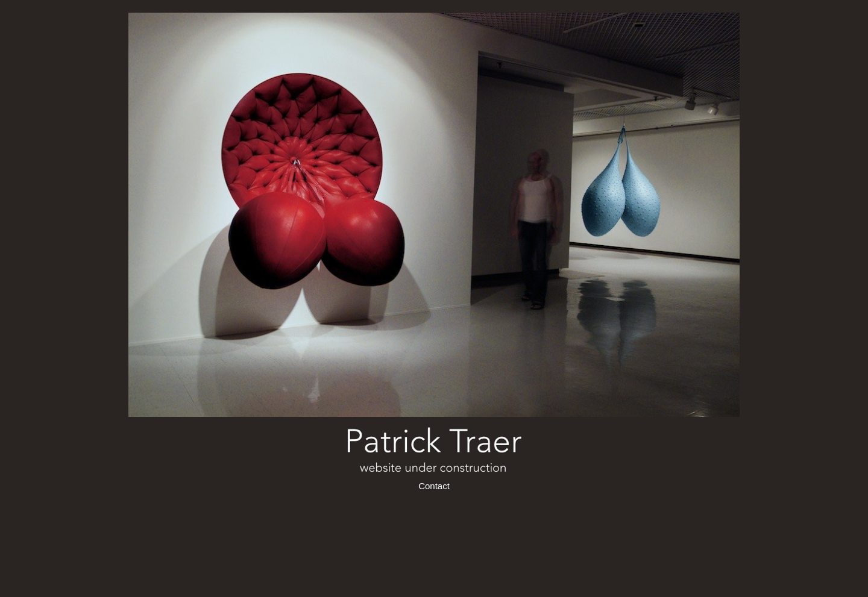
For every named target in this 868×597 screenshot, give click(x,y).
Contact (434, 486)
